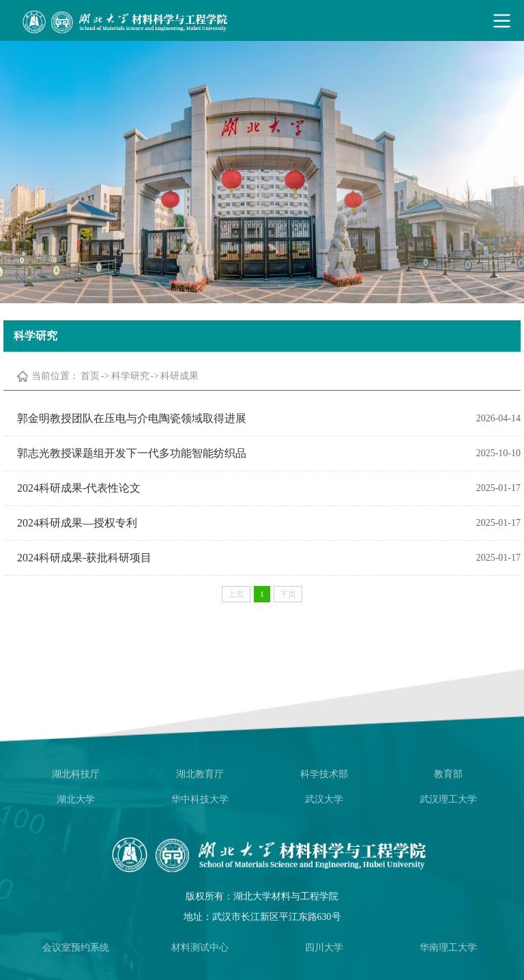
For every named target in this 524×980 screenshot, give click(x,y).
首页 (90, 376)
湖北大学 (76, 799)
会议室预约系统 (76, 948)
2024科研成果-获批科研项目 (84, 558)
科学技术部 (324, 774)
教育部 (448, 774)
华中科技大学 (200, 799)
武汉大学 (324, 799)
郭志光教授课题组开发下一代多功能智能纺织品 (132, 453)
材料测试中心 (200, 948)
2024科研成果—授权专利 (77, 523)
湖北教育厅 (200, 774)
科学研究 (130, 376)
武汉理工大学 (448, 799)
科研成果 (179, 376)
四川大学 (324, 948)
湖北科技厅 (76, 774)
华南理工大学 (448, 948)
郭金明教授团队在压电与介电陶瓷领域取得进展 (132, 418)
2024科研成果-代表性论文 (79, 488)
